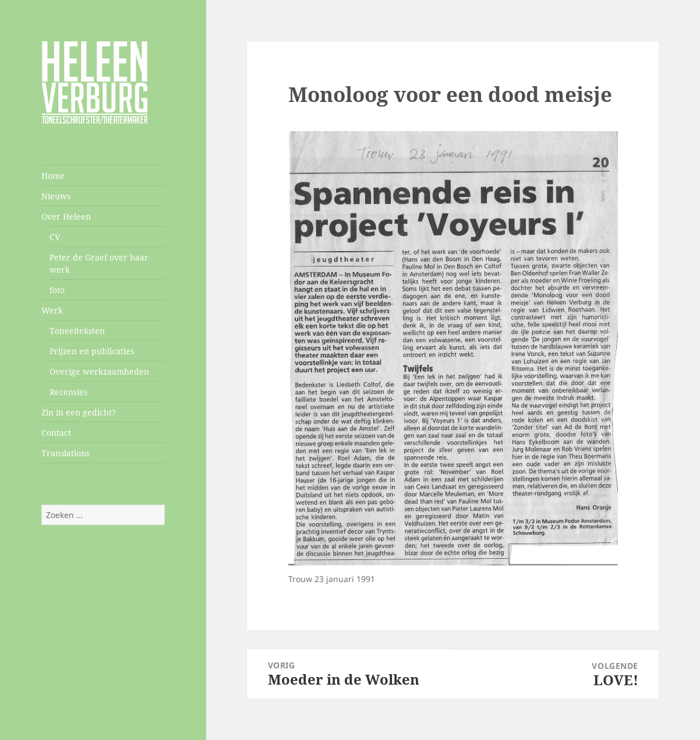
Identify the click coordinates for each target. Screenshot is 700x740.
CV (55, 237)
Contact (56, 433)
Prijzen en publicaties (92, 351)
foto (57, 290)
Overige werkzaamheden (99, 371)
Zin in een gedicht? (79, 412)
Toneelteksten (77, 331)
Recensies (68, 392)
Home (53, 176)
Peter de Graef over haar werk (99, 263)
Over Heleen (66, 216)
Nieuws (56, 196)
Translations (66, 453)
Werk (52, 310)
